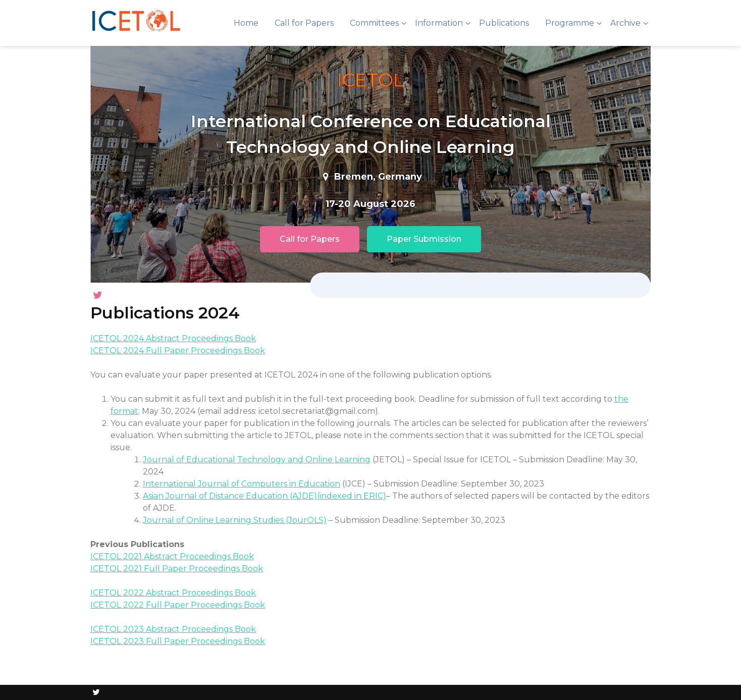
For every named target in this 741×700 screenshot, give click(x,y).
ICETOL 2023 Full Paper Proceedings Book (178, 641)
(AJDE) (302, 496)
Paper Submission (424, 239)
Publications (504, 23)
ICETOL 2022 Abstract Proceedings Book (173, 593)
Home (246, 23)
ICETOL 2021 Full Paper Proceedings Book (177, 569)
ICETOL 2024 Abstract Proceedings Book (173, 338)
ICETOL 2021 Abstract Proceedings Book (172, 556)
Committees (374, 23)
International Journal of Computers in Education (242, 484)
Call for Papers (304, 23)
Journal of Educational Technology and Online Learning (257, 460)
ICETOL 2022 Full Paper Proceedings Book (178, 605)
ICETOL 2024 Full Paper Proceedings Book (178, 351)
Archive (625, 23)
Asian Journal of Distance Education (215, 496)
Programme (570, 23)
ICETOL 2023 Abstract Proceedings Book (173, 629)
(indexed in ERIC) (352, 496)
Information (439, 23)
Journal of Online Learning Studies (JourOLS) (235, 520)
